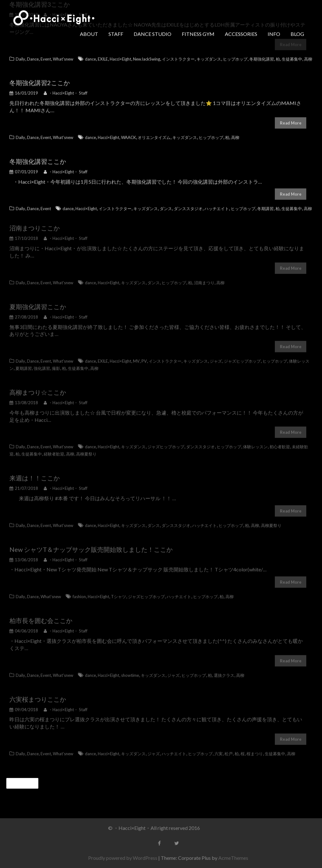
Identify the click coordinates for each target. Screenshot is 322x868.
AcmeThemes (237, 858)
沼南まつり (25, 224)
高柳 (308, 57)
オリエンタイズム (154, 135)
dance (90, 57)
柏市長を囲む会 (31, 617)
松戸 (229, 750)
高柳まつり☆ (28, 389)
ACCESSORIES (241, 34)
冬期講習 (265, 207)
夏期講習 (24, 365)
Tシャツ (119, 593)
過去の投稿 (25, 783)
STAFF (116, 34)
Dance (33, 57)
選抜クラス (224, 672)
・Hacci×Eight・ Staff (66, 91)
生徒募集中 (292, 57)
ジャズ (216, 357)
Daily (20, 57)
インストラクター (178, 57)
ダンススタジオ (188, 207)
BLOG (297, 34)
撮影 (56, 365)
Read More (291, 121)
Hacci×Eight (120, 57)
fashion (79, 593)
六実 (219, 750)
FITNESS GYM (198, 34)
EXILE (103, 57)
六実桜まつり (28, 695)
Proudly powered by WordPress (126, 858)
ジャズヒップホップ (242, 357)
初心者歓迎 (280, 443)
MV (136, 357)
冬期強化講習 (262, 57)
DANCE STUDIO (153, 34)
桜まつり (255, 750)
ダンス (166, 207)
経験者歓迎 (54, 450)
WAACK (128, 135)
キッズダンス (209, 57)
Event (46, 57)
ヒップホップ (235, 57)
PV (144, 357)
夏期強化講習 (28, 303)
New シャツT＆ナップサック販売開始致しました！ (82, 546)
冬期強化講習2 (30, 81)
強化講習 (42, 365)
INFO (274, 34)
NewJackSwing (147, 57)
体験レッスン (255, 443)
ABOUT (89, 34)
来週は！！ (25, 474)
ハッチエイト (217, 207)
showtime (130, 672)
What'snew (63, 57)
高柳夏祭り (86, 450)
